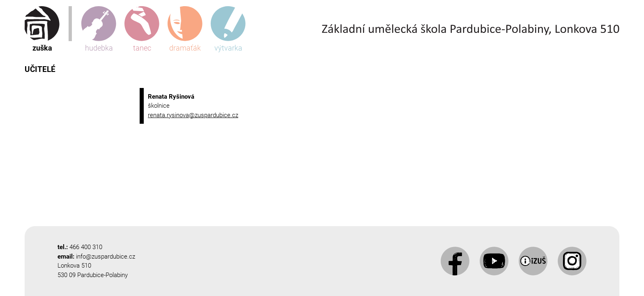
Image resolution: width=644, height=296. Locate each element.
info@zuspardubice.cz (106, 257)
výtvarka (228, 29)
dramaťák (185, 29)
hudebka (99, 29)
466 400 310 (86, 247)
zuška (42, 29)
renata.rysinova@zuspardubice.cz (193, 115)
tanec (142, 29)
